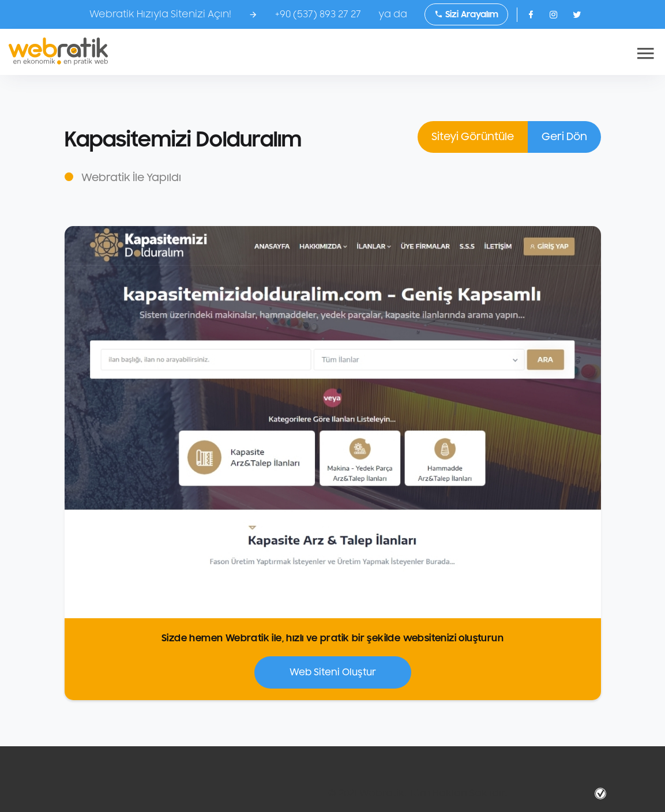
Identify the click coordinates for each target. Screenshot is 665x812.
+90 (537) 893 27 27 (318, 14)
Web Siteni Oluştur (333, 672)
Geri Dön (564, 137)
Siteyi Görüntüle (473, 137)
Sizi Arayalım (466, 14)
